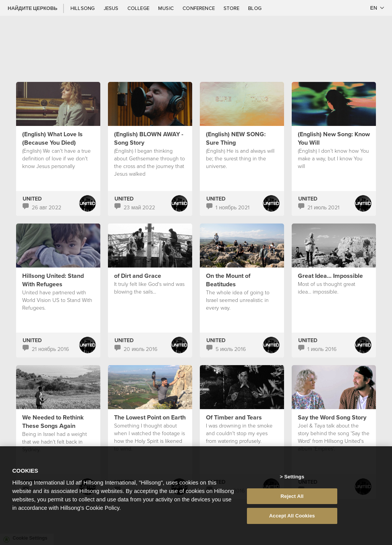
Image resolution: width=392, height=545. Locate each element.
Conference (199, 8)
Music (167, 8)
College (139, 8)
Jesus (112, 8)
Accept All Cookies (292, 519)
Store (232, 8)
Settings (294, 479)
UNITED (32, 199)
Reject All (292, 499)
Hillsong (83, 8)
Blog (255, 8)
